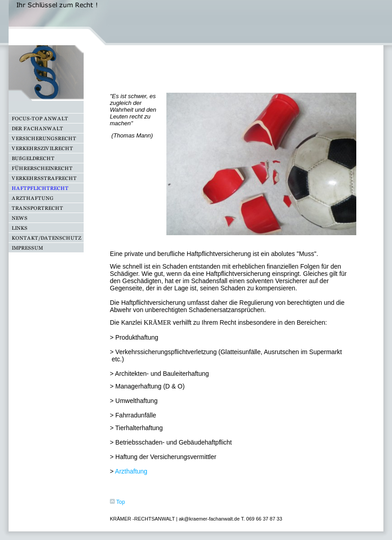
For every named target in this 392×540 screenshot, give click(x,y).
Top (117, 502)
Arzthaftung (131, 471)
